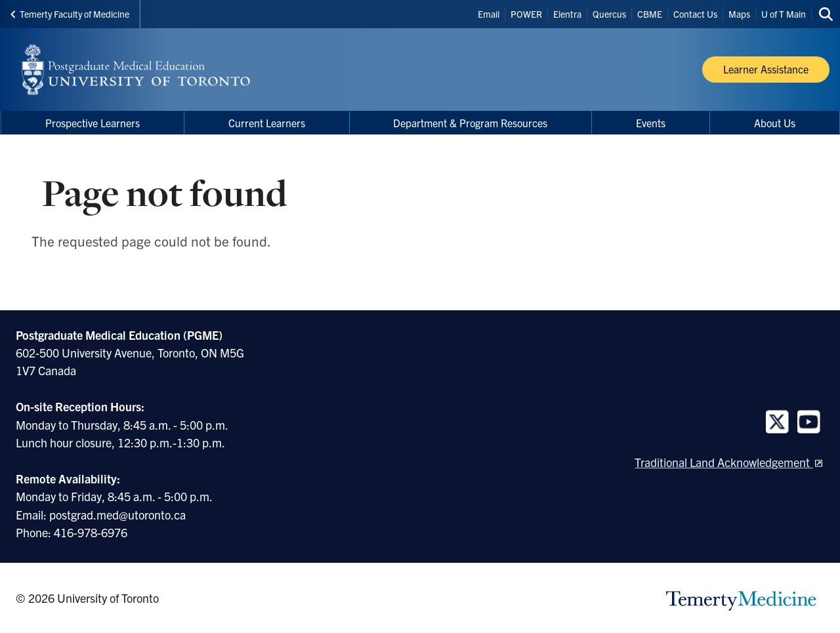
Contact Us (695, 14)
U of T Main (784, 14)
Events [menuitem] (651, 123)
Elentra (567, 14)
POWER (526, 14)
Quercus (609, 14)
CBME (650, 14)
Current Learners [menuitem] (267, 123)
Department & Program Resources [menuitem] (470, 123)
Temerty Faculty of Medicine (70, 14)
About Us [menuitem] (775, 123)
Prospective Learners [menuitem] (93, 123)
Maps (739, 14)
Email (489, 14)
